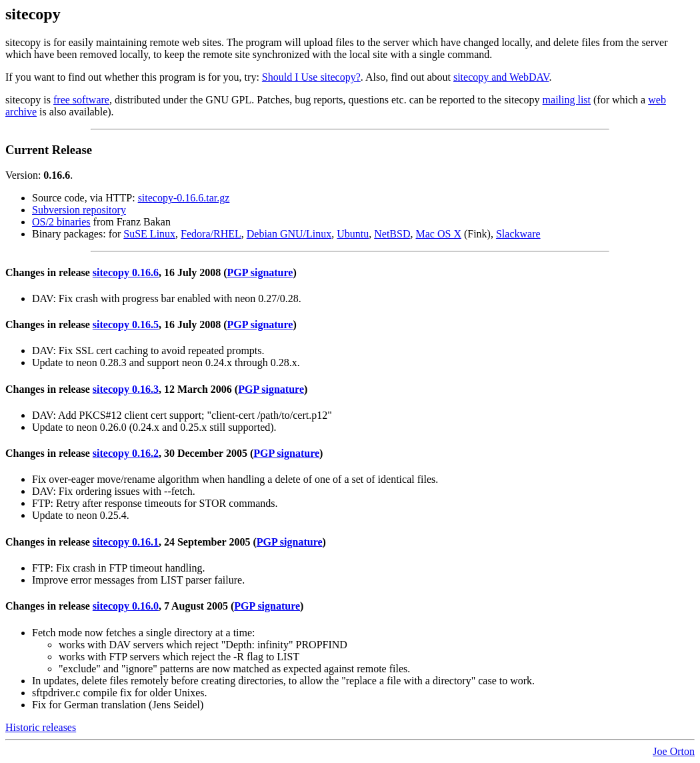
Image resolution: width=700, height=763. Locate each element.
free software (81, 100)
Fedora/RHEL (211, 234)
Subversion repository (79, 210)
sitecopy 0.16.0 (126, 606)
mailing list (567, 100)
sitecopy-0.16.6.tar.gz (184, 198)
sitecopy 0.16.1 (126, 542)
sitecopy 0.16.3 (126, 389)
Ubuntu (353, 234)
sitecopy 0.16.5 (126, 324)
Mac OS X (439, 234)
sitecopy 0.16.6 (126, 272)
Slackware (518, 234)
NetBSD (392, 234)
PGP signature (260, 272)
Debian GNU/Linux (289, 234)
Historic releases (41, 727)
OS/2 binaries (61, 222)
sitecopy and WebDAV (501, 77)
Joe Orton (674, 751)
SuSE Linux (149, 234)
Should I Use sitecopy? (311, 77)
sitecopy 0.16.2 (126, 453)
